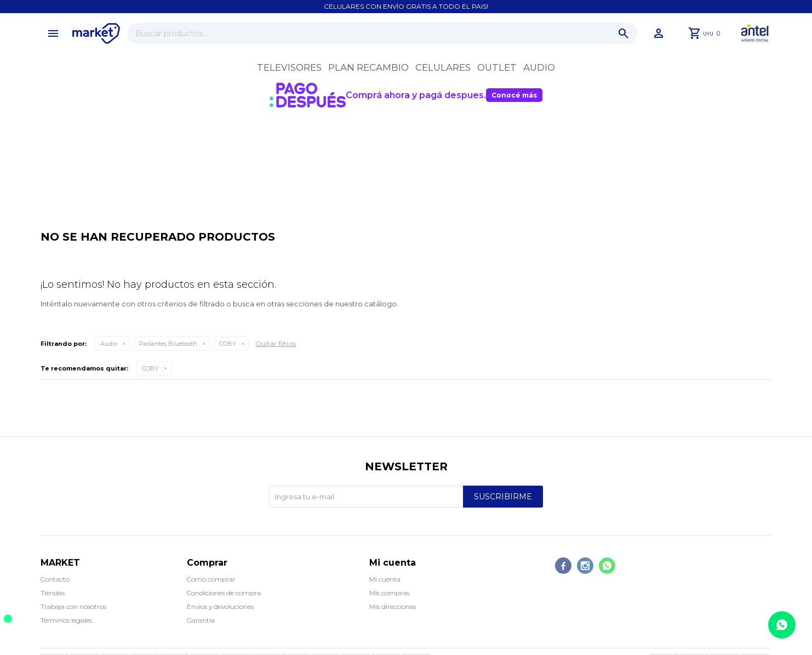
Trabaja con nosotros (73, 606)
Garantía (201, 620)
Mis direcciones (393, 606)
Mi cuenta (385, 579)
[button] (624, 33)
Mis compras (389, 593)
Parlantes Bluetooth (168, 344)
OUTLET (497, 67)
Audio (539, 67)
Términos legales (66, 620)
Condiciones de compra (224, 593)
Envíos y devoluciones (220, 606)
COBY (228, 344)
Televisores (289, 67)
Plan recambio (368, 67)
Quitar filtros (276, 343)
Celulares (443, 67)
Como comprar (211, 579)
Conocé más (514, 95)
